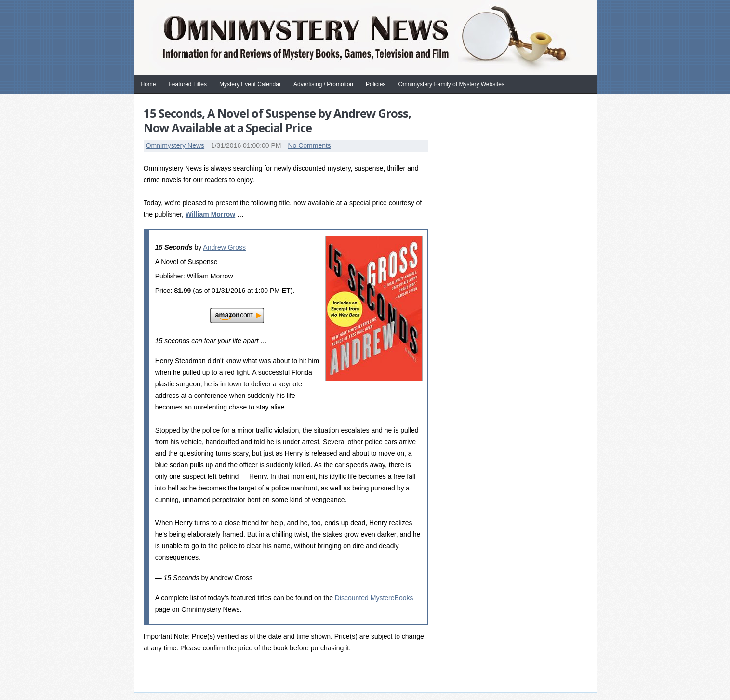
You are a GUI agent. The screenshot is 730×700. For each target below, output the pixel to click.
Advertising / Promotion (323, 84)
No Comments (309, 145)
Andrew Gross (224, 247)
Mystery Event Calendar (250, 84)
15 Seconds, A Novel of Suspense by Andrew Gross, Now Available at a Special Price (277, 120)
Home (148, 84)
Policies (376, 84)
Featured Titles (188, 84)
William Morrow (210, 214)
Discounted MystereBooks (374, 598)
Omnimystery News (175, 145)
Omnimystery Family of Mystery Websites (451, 84)
